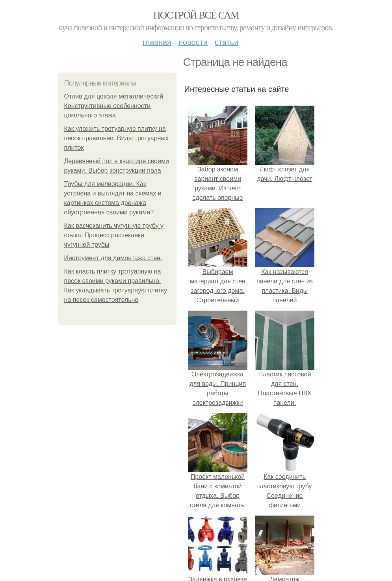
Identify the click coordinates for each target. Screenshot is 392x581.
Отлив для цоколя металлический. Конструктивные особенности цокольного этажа (115, 106)
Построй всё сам (196, 15)
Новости (193, 42)
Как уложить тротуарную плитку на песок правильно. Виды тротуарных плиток (116, 138)
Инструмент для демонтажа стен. (113, 258)
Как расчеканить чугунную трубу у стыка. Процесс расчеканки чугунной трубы (114, 235)
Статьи (227, 42)
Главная (157, 42)
